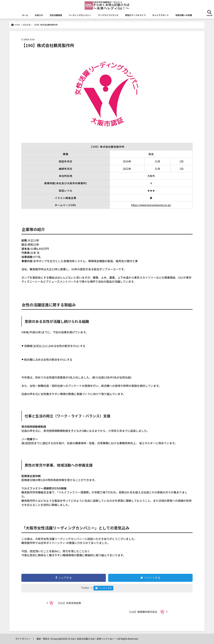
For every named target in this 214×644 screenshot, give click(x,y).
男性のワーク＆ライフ (135, 15)
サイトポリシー (23, 639)
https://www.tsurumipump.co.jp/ (151, 205)
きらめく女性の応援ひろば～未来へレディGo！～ (93, 639)
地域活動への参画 (184, 15)
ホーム (25, 15)
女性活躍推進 (56, 15)
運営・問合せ (43, 639)
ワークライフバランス (108, 15)
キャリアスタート (161, 15)
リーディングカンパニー (80, 15)
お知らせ (39, 15)
